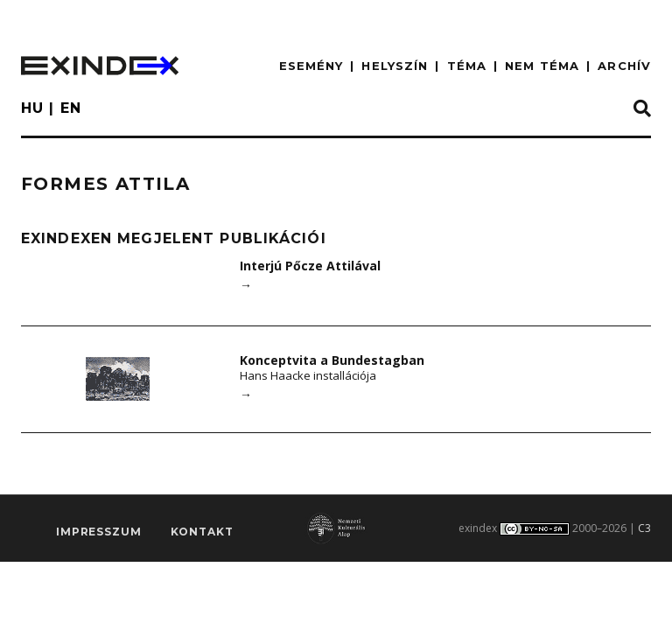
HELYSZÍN (395, 66)
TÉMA (467, 66)
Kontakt (202, 532)
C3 (644, 528)
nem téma (542, 66)
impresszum (98, 532)
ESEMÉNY (311, 66)
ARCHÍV (624, 66)
